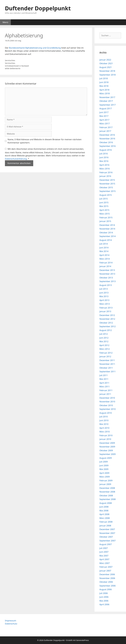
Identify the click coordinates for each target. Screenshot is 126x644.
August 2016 (106, 150)
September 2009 (107, 454)
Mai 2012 (104, 341)
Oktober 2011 (106, 368)
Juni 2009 (104, 465)
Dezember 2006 (107, 574)
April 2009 (104, 473)
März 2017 (105, 123)
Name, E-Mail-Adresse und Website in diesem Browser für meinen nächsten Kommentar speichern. (45, 141)
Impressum (11, 621)
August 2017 (106, 108)
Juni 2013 (104, 293)
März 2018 (105, 93)
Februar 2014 (106, 263)
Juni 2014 (104, 248)
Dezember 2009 (107, 443)
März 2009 (105, 477)
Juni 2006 (104, 597)
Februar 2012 (106, 353)
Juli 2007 (104, 548)
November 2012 (107, 319)
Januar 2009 (105, 484)
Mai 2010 (104, 424)
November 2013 (107, 274)
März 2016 (105, 169)
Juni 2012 (104, 338)
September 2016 (107, 146)
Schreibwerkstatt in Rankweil (17, 66)
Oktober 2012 (106, 323)
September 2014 (107, 236)
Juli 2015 (104, 199)
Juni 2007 (104, 552)
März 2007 (105, 563)
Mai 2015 (104, 206)
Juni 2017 (104, 112)
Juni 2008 (104, 507)
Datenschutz (11, 624)
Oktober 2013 (106, 278)
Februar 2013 (106, 308)
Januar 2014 (105, 266)
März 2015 (105, 214)
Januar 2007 (105, 571)
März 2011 (105, 386)
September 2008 (107, 499)
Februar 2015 (106, 217)
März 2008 (105, 518)
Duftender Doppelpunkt (38, 8)
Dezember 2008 (107, 488)
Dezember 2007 (107, 529)
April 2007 (104, 559)
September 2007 (107, 541)
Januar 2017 (105, 131)
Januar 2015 (105, 221)
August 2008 (106, 503)
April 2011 (104, 383)
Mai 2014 (104, 251)
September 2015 (107, 191)
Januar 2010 (105, 439)
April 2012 (104, 345)
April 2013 (104, 300)
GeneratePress (83, 640)
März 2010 (105, 432)
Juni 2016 (104, 157)
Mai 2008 (104, 511)
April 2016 (104, 165)
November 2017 (107, 97)
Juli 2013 (104, 289)
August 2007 (106, 544)
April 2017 (104, 120)
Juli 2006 (104, 593)
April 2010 (104, 428)
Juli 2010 (104, 417)
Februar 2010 (106, 435)
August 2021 (106, 67)
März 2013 (105, 304)
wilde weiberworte (13, 68)
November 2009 (107, 447)
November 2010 (107, 402)
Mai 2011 (104, 379)
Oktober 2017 (106, 101)
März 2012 (105, 349)
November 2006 (107, 578)
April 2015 (104, 210)
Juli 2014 (104, 244)
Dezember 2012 (107, 315)
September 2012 (107, 326)
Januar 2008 (105, 526)
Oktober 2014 (106, 233)
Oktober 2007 (106, 537)
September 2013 (107, 281)
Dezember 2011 (107, 360)
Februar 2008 (106, 522)
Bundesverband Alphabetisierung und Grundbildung (35, 48)
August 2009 (106, 458)
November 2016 (107, 139)
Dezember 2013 (107, 270)
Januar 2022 (105, 60)
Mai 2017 (104, 116)
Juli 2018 (104, 78)
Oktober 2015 (106, 187)
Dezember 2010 (107, 398)
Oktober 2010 (106, 405)
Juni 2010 (104, 420)
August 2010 (106, 413)
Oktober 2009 (106, 450)
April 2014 (104, 255)
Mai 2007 (104, 556)
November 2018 (107, 71)
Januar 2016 (105, 176)
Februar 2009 (106, 480)
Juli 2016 (104, 154)
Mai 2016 (104, 161)
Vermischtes (10, 60)
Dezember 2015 (107, 180)
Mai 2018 (104, 86)
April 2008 (104, 514)
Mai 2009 (104, 469)
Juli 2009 (104, 462)
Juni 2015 (104, 202)
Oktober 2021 (106, 63)
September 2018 (107, 75)
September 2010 (107, 409)
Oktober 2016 (106, 142)
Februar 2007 (106, 567)
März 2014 (105, 259)
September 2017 (107, 105)
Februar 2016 (106, 172)
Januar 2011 (105, 394)
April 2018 (104, 90)
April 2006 (104, 604)
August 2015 (106, 195)
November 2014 (107, 229)
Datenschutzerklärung (16, 159)
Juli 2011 (104, 375)
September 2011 (107, 371)
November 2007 (107, 533)
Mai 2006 (104, 601)
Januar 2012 (105, 356)
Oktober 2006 (106, 582)
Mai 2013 (104, 296)
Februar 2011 (106, 390)
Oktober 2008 (106, 496)
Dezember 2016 (107, 135)
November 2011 (107, 364)
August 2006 (106, 589)
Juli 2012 (104, 334)
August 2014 (106, 240)
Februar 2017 (106, 127)
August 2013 (106, 285)
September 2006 (107, 586)
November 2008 (107, 492)
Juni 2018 (104, 82)
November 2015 (107, 184)
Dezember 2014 (107, 225)
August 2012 (106, 330)
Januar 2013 (105, 311)
